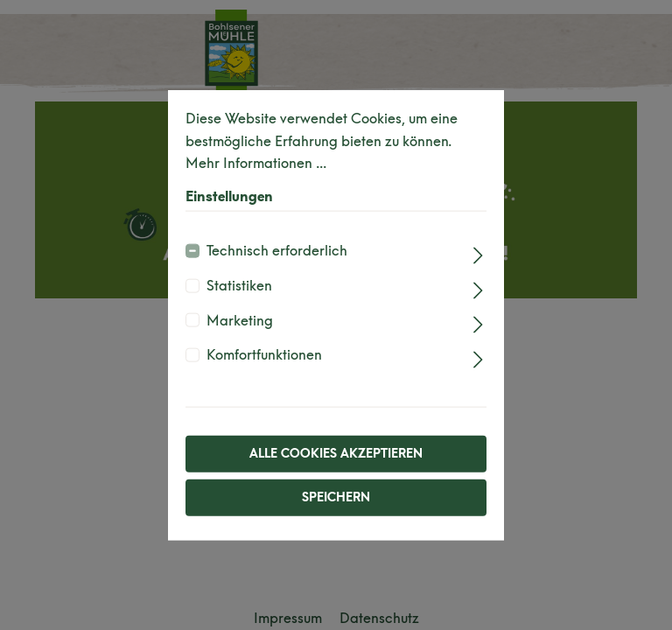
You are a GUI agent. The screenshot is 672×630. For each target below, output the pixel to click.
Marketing (240, 320)
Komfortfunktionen (264, 355)
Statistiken (239, 286)
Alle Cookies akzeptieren (336, 453)
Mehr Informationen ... (256, 163)
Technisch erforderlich (277, 251)
